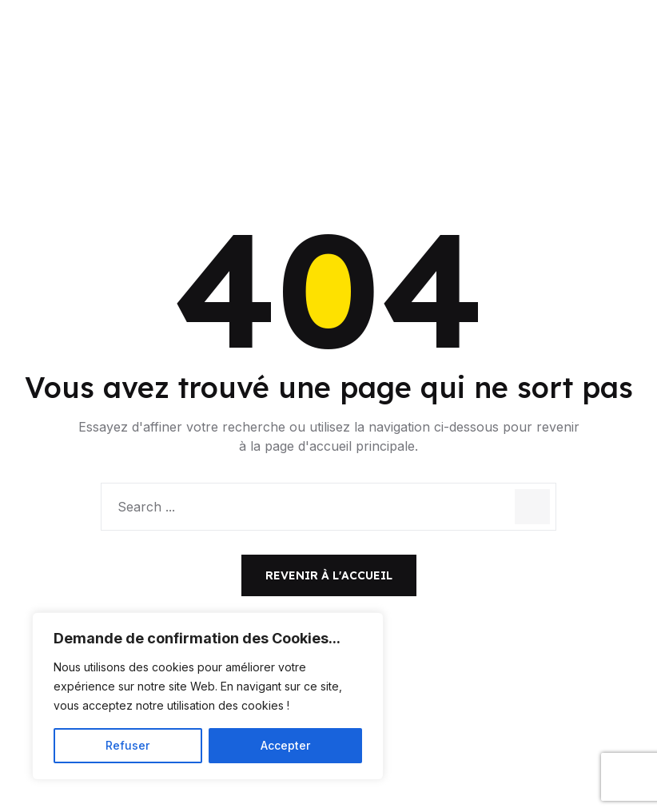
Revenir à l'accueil (329, 575)
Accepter (285, 745)
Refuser (127, 745)
